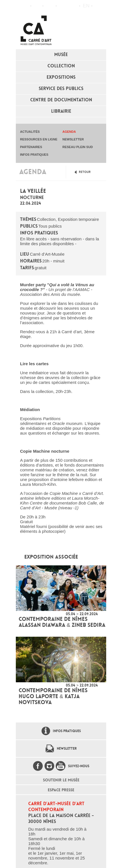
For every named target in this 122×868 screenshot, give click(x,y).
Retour (85, 172)
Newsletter (67, 749)
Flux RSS (62, 6)
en (86, 6)
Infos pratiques (50, 6)
